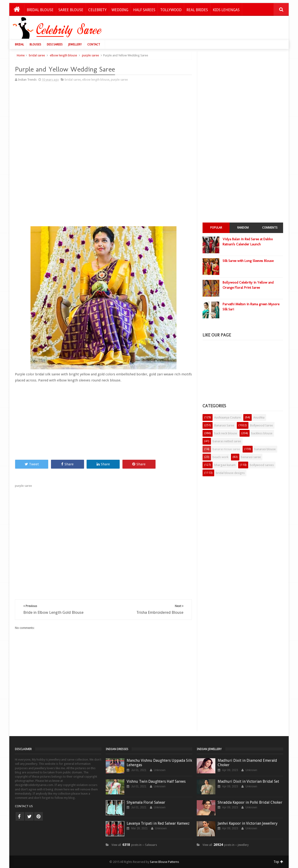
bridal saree (37, 55)
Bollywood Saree (261, 425)
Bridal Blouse (40, 10)
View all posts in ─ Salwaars (134, 845)
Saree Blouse (71, 10)
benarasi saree (251, 457)
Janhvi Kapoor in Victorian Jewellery (248, 823)
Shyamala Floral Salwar (146, 802)
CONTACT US (24, 806)
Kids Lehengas (226, 10)
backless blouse (262, 433)
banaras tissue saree (226, 449)
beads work (220, 457)
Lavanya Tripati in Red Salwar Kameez (158, 823)
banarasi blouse (265, 449)
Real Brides (197, 10)
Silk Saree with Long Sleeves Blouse (248, 261)
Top (278, 862)
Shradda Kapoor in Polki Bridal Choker (250, 802)
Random (243, 228)
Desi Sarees (55, 45)
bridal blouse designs (230, 473)
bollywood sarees (262, 465)
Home (21, 55)
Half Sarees (144, 10)
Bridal (19, 45)
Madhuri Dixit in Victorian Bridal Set (248, 781)
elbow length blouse (63, 55)
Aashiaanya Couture (227, 417)
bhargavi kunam (225, 465)
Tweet (32, 464)
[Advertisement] (201, 29)
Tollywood (171, 10)
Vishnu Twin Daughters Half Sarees (156, 781)
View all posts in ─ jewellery (226, 845)
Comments (270, 228)
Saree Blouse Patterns (164, 862)
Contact (94, 45)
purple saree (90, 55)
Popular (216, 228)
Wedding (120, 10)
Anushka (259, 417)
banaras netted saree (227, 441)
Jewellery (75, 45)
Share (67, 464)
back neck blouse (226, 433)
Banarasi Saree (224, 425)
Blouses (35, 45)
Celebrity (97, 10)
